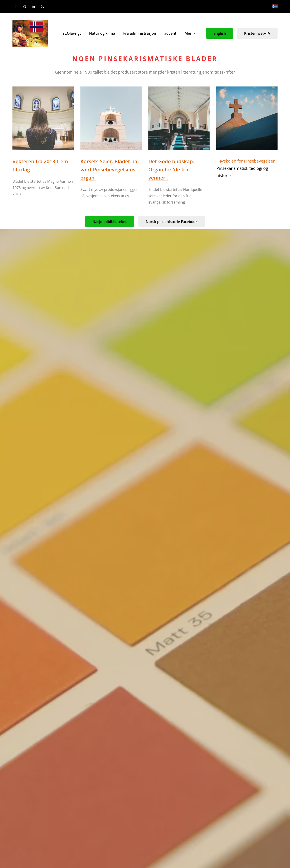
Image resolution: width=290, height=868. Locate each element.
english (220, 33)
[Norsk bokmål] (275, 6)
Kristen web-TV (257, 33)
